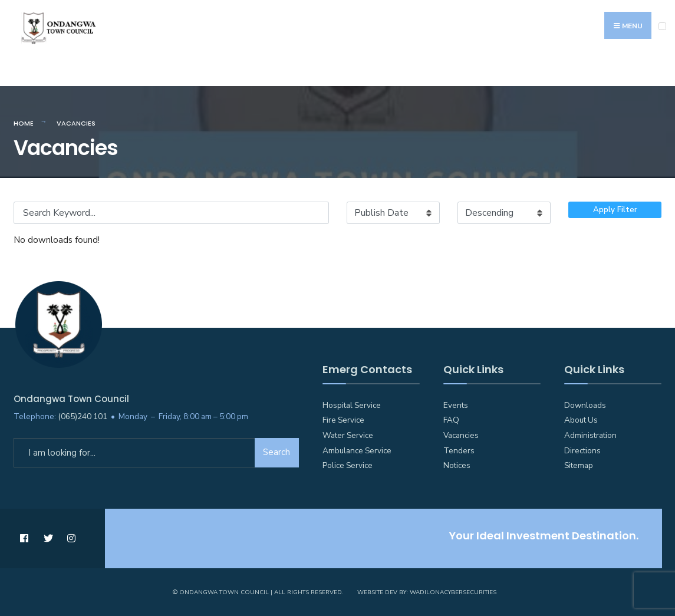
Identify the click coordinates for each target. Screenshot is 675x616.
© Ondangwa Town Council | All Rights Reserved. (258, 592)
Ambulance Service (357, 451)
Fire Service (343, 420)
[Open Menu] (662, 26)
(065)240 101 (83, 416)
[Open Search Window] (660, 72)
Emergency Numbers (60, 73)
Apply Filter (615, 210)
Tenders (459, 451)
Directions (582, 451)
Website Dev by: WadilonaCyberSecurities (427, 592)
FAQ (451, 420)
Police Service (348, 465)
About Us (581, 420)
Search (276, 452)
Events (456, 405)
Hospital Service (352, 405)
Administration (590, 435)
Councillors (345, 73)
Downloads (585, 405)
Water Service (348, 435)
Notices (457, 465)
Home (24, 123)
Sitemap (579, 465)
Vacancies (461, 435)
